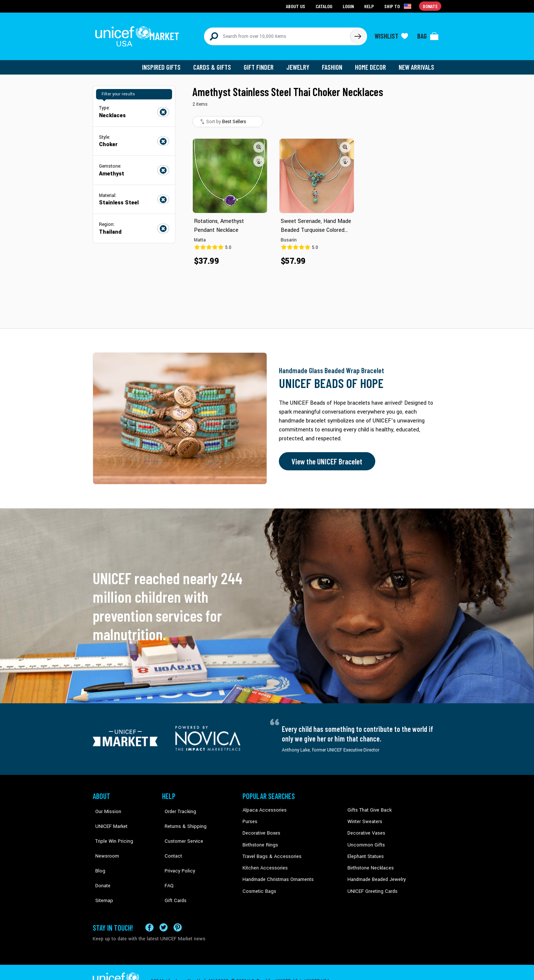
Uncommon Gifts (365, 840)
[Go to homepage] (139, 34)
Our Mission (105, 806)
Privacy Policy (176, 851)
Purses (250, 817)
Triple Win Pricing (110, 829)
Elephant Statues (365, 851)
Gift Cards (172, 874)
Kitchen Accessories (263, 862)
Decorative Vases (365, 829)
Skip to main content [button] (267, 0)
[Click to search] (357, 34)
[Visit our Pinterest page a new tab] (178, 910)
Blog (98, 851)
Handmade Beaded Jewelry (375, 874)
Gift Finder (262, 63)
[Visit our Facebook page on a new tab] (149, 910)
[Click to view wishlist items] (391, 34)
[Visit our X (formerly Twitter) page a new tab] (164, 910)
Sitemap (101, 874)
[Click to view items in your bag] (428, 34)
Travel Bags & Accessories (270, 851)
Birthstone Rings (260, 840)
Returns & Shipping (182, 817)
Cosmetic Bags (258, 885)
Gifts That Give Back (368, 806)
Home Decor (372, 63)
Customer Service (180, 829)
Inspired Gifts (167, 63)
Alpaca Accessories (263, 806)
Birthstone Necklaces (369, 862)
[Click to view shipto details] (399, 6)
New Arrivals (417, 63)
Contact (170, 840)
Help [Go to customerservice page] (370, 6)
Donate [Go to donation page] (430, 6)
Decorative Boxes (260, 829)
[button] (259, 143)
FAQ (167, 862)
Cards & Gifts (216, 63)
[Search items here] (277, 34)
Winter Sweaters (364, 817)
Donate (100, 862)
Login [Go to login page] (349, 6)
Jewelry (301, 63)
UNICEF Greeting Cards (371, 885)
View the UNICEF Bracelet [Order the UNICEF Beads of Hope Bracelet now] (325, 457)
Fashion (334, 63)
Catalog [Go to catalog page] (325, 6)
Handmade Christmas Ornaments (277, 874)
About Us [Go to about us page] (297, 6)
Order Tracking (177, 806)
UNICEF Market (108, 817)
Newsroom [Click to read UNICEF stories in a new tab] (104, 840)
